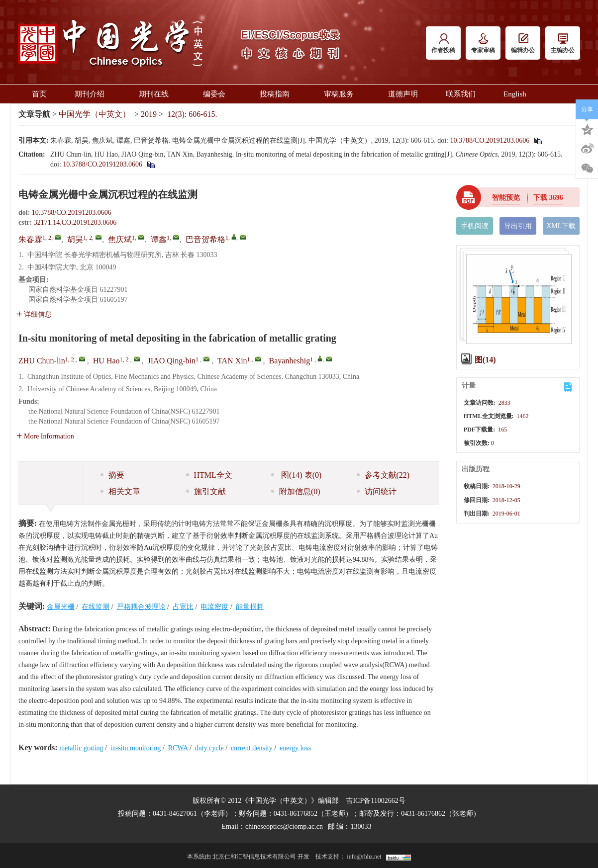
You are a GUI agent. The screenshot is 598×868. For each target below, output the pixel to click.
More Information (45, 436)
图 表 (296, 475)
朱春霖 (30, 239)
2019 (149, 114)
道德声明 (403, 94)
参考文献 (383, 475)
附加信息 (296, 491)
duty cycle (209, 748)
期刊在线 (157, 94)
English (515, 94)
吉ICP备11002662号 (375, 801)
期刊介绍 (93, 94)
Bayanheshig (290, 361)
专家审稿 (483, 43)
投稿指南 (278, 94)
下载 (548, 198)
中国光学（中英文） (95, 114)
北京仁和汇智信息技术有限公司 (254, 857)
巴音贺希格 (205, 239)
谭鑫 (159, 239)
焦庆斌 (120, 239)
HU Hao (106, 361)
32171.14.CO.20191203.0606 (75, 222)
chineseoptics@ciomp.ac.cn (284, 826)
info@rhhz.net (364, 857)
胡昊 (75, 239)
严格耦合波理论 (141, 607)
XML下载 (561, 226)
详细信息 (34, 314)
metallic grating (81, 748)
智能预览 (506, 198)
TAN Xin (232, 361)
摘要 (112, 475)
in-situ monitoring (136, 748)
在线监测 (96, 607)
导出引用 (518, 226)
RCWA (178, 748)
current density (252, 748)
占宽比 (183, 607)
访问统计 (377, 491)
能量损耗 (250, 607)
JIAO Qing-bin (172, 361)
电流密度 (214, 607)
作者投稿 (443, 43)
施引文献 (206, 491)
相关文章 (120, 491)
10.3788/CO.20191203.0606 (490, 140)
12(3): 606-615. (192, 114)
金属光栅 (61, 607)
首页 (39, 94)
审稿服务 (342, 94)
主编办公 (563, 43)
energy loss (295, 748)
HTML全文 (209, 475)
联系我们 (461, 94)
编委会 (217, 94)
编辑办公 (523, 43)
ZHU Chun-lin (42, 361)
